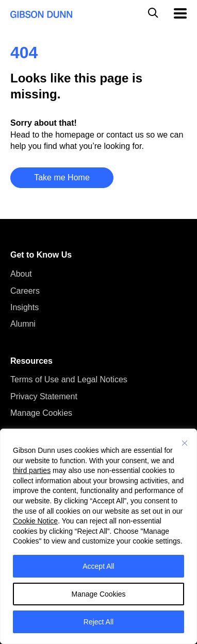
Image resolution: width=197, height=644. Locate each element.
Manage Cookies (98, 594)
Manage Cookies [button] (41, 413)
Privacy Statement (44, 396)
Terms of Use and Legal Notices (69, 379)
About (21, 274)
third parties (32, 470)
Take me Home (62, 177)
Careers (25, 291)
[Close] (185, 443)
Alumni (23, 324)
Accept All (98, 566)
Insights (24, 307)
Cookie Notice (35, 521)
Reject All (98, 622)
